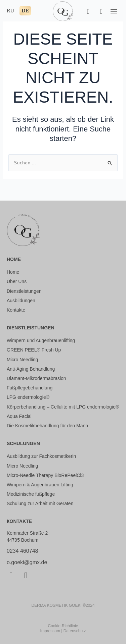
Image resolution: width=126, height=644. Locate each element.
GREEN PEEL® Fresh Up (34, 350)
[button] (114, 11)
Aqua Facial (19, 416)
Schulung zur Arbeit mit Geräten (40, 503)
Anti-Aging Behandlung (31, 369)
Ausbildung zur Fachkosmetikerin (41, 456)
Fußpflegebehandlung (30, 388)
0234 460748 (22, 551)
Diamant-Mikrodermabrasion (36, 378)
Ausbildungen (21, 301)
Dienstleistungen (24, 291)
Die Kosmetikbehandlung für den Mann (47, 426)
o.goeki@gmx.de (27, 562)
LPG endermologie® (28, 397)
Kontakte (16, 310)
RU (10, 11)
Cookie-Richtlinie (63, 626)
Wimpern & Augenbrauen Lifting (40, 485)
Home (13, 272)
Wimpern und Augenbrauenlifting (41, 340)
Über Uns (17, 281)
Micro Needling (22, 360)
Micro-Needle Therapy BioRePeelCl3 (45, 475)
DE (25, 11)
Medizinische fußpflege (31, 494)
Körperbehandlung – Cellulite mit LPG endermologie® (63, 407)
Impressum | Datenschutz (63, 631)
